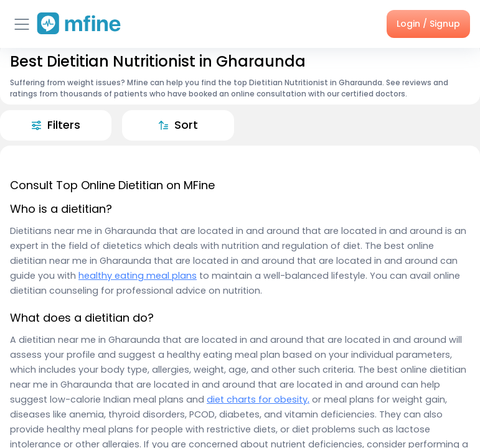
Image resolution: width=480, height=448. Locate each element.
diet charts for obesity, (258, 399)
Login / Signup (428, 24)
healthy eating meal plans (138, 276)
